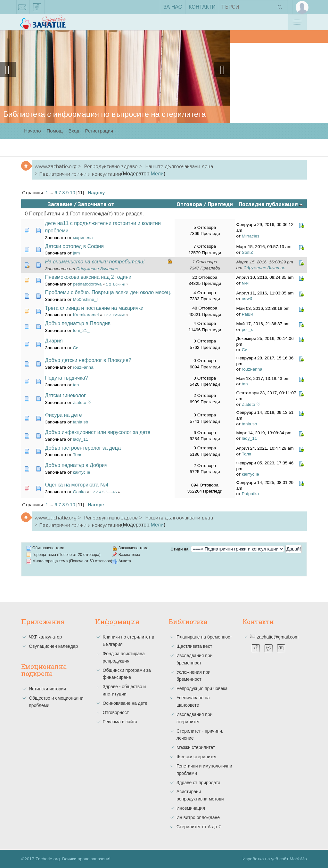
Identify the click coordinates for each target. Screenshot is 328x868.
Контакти (202, 7)
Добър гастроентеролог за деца (83, 448)
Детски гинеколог (66, 395)
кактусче (81, 472)
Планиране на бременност (204, 637)
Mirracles (251, 236)
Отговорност (116, 712)
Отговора (189, 204)
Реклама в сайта (120, 722)
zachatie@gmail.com (22, 8)
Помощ (54, 131)
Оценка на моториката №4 (77, 485)
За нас (173, 7)
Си (75, 348)
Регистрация (99, 131)
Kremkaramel (86, 315)
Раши (247, 314)
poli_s (248, 330)
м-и (245, 283)
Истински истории (47, 689)
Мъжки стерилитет (196, 747)
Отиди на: (180, 549)
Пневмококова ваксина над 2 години (88, 277)
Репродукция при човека (202, 688)
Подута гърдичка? (67, 378)
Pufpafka (250, 494)
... (52, 193)
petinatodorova (87, 284)
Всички (119, 284)
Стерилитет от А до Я (199, 827)
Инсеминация (191, 808)
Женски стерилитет (197, 757)
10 (72, 193)
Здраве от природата (198, 783)
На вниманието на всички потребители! (95, 262)
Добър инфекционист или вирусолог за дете (98, 432)
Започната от (96, 204)
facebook (37, 8)
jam (76, 253)
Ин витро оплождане (198, 817)
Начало (32, 131)
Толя (78, 455)
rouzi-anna (83, 367)
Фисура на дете (64, 415)
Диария (54, 341)
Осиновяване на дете (125, 703)
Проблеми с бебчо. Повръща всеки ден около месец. (108, 292)
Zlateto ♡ (82, 402)
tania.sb (80, 422)
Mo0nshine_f (85, 299)
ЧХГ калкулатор (45, 637)
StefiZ (248, 252)
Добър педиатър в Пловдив (78, 323)
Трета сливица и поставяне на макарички (94, 308)
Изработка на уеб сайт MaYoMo (275, 859)
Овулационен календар (53, 646)
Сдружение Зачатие (97, 269)
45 (115, 492)
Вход (74, 131)
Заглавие (60, 204)
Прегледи (220, 204)
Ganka (79, 492)
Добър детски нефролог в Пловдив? (88, 360)
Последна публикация (271, 204)
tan (76, 385)
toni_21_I (82, 330)
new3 (247, 298)
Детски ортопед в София (74, 246)
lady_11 (80, 439)
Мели (157, 174)
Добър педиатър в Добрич (76, 465)
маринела (83, 238)
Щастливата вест (194, 646)
